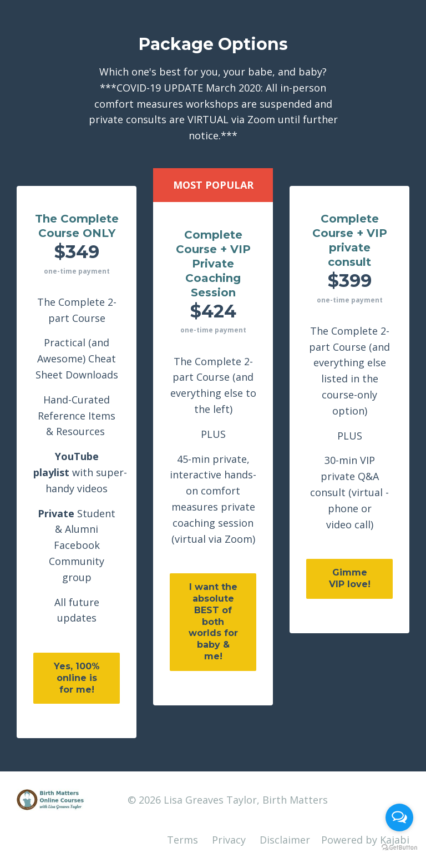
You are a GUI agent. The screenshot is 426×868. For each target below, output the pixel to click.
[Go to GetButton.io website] (399, 848)
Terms (182, 840)
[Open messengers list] (399, 817)
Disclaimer (285, 840)
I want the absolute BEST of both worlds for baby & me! (213, 622)
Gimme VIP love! (350, 578)
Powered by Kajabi (365, 840)
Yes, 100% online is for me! (77, 678)
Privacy (229, 840)
